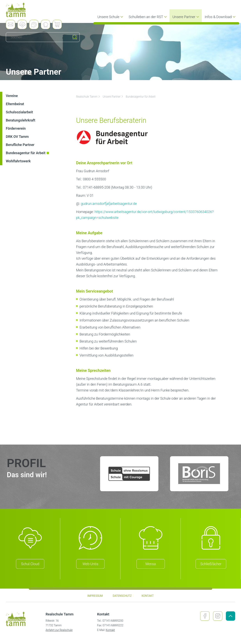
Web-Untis (90, 564)
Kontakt (110, 630)
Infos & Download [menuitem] (220, 17)
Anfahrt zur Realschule (59, 630)
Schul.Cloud (30, 564)
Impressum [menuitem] (95, 596)
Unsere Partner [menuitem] (186, 17)
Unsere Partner (113, 97)
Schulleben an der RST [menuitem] (148, 17)
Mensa (151, 564)
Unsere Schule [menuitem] (111, 17)
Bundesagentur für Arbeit (141, 97)
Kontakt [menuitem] (148, 596)
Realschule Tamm (88, 97)
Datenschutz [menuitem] (122, 596)
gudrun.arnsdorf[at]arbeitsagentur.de (109, 204)
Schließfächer (211, 564)
